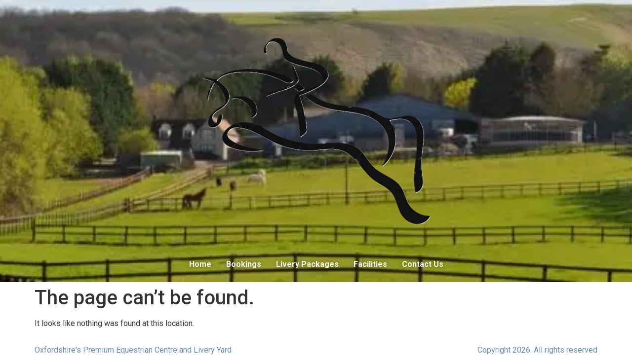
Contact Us (423, 264)
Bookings (244, 264)
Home (200, 264)
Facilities (370, 264)
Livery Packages (307, 264)
